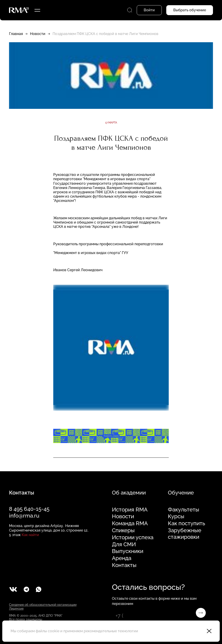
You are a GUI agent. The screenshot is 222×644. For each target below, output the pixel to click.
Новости (38, 34)
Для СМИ (124, 544)
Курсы (176, 516)
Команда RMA (130, 523)
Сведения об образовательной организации (43, 605)
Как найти (30, 535)
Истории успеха (133, 537)
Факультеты (184, 510)
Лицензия (16, 609)
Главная (16, 34)
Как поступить (186, 523)
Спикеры (123, 530)
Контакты (124, 565)
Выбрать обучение (190, 10)
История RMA (130, 510)
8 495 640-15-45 (29, 509)
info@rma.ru (24, 516)
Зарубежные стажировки (185, 534)
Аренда (122, 558)
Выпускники (128, 551)
